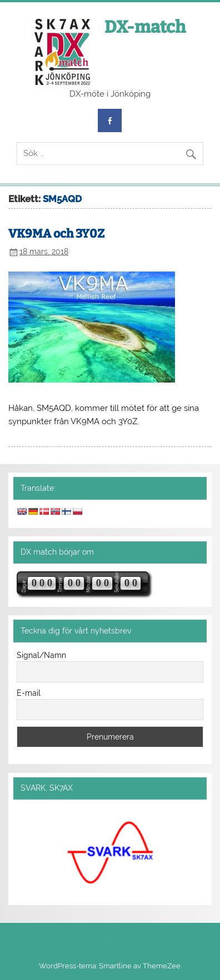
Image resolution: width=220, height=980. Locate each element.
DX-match (145, 27)
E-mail (29, 693)
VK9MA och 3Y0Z (56, 234)
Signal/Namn (41, 655)
